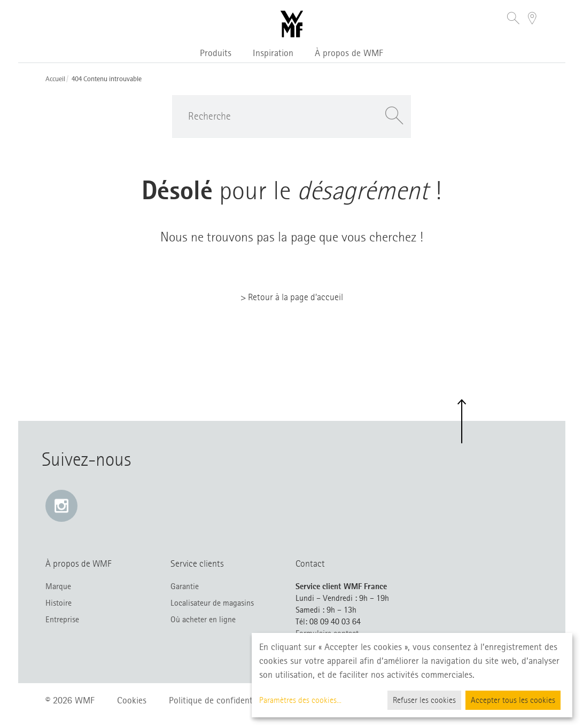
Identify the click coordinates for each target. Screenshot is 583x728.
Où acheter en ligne (203, 620)
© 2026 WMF (70, 700)
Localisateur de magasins (212, 603)
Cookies (132, 700)
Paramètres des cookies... (300, 700)
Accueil (55, 79)
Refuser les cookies (424, 700)
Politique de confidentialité (220, 700)
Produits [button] (216, 53)
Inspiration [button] (273, 53)
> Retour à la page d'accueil (292, 297)
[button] (513, 19)
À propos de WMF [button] (349, 53)
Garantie (185, 586)
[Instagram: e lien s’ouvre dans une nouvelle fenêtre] (61, 506)
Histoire (59, 603)
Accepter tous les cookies (513, 700)
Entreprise (62, 620)
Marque (58, 586)
